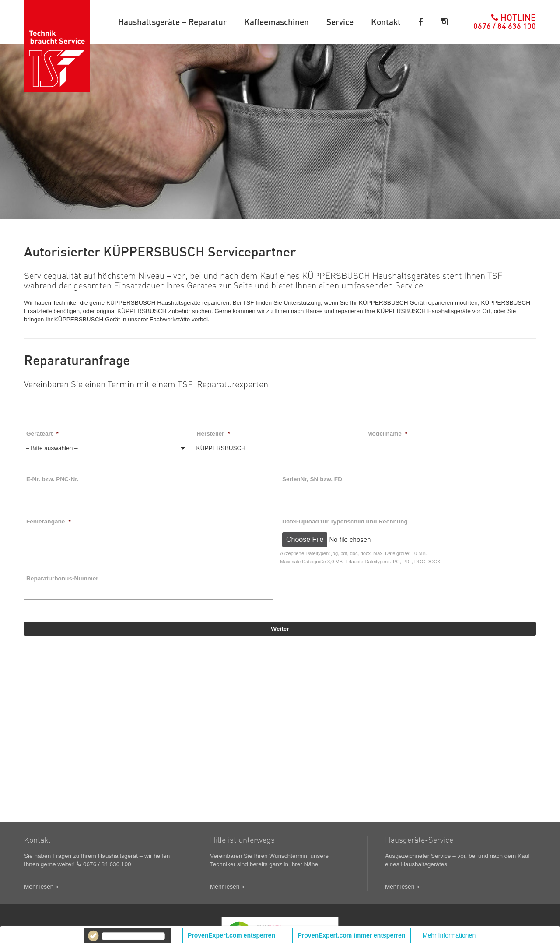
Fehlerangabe (49, 522)
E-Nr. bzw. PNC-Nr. (52, 479)
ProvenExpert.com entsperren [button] (231, 935)
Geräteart (42, 434)
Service (340, 22)
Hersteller (213, 434)
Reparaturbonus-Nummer (62, 578)
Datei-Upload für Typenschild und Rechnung (345, 522)
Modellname (387, 434)
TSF (57, 46)
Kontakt (386, 22)
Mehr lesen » (41, 887)
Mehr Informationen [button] (449, 935)
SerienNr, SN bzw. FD (312, 479)
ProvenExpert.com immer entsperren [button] (352, 935)
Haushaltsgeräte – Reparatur (172, 22)
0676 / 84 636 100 (104, 864)
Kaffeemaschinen (276, 22)
